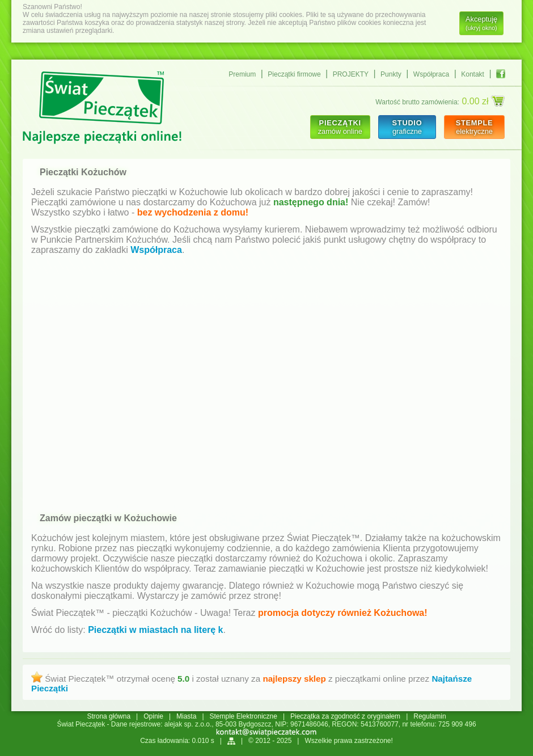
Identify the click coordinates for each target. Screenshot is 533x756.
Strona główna (109, 716)
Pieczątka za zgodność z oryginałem (345, 716)
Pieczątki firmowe (294, 74)
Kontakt (473, 74)
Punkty (391, 74)
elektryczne (474, 127)
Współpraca (431, 74)
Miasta (186, 716)
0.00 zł (483, 101)
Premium (242, 74)
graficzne (407, 127)
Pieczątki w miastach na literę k (155, 630)
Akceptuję (481, 23)
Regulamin (430, 716)
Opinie (153, 716)
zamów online (340, 127)
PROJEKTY (351, 74)
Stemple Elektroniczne (244, 716)
